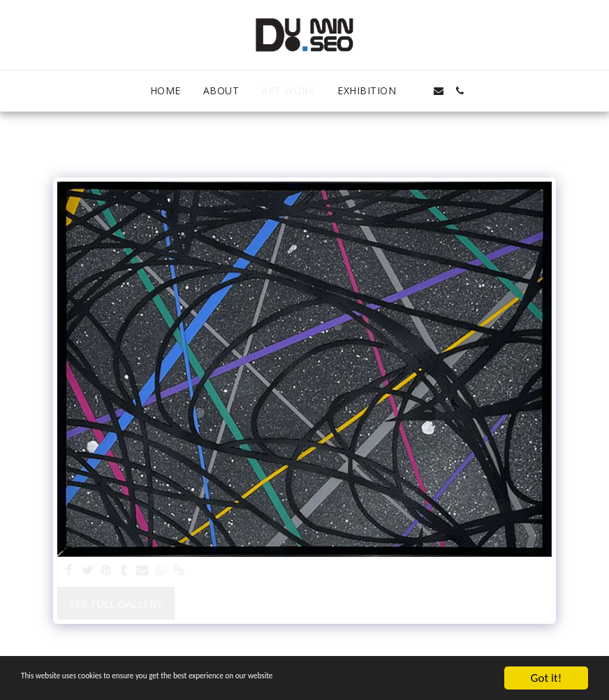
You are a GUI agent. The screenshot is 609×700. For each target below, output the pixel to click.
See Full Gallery (116, 604)
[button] (418, 91)
